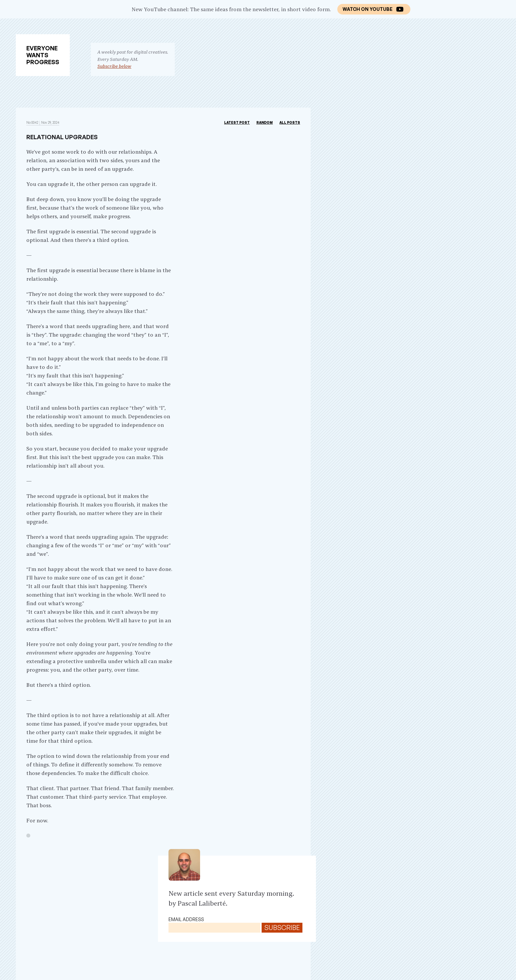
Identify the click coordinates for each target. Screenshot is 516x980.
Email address (186, 919)
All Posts (290, 122)
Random (265, 122)
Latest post (237, 122)
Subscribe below (114, 66)
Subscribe (282, 928)
